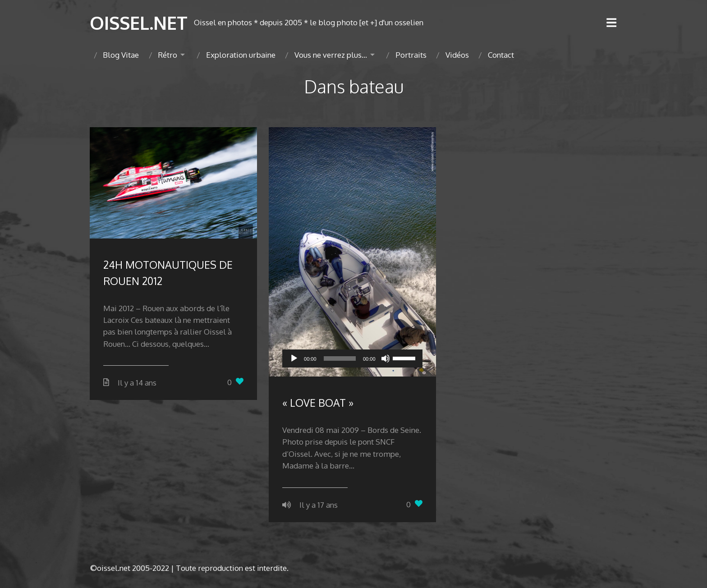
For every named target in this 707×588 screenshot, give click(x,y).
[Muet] (386, 358)
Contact (501, 55)
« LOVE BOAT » (318, 402)
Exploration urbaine (241, 55)
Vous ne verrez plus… (331, 55)
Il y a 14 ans (137, 383)
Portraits (411, 55)
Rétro (168, 55)
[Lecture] (294, 358)
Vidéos (457, 55)
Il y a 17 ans (319, 505)
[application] (352, 358)
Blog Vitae (121, 55)
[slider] (340, 358)
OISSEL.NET (139, 23)
